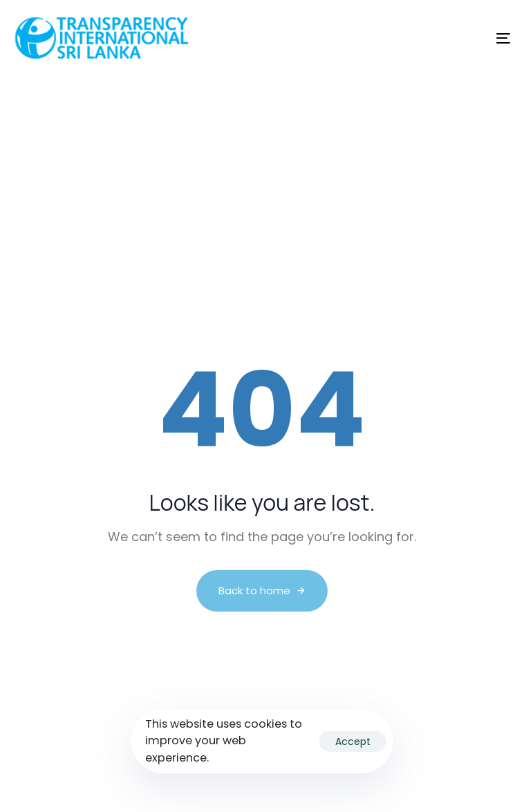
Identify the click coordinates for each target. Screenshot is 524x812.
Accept (353, 742)
